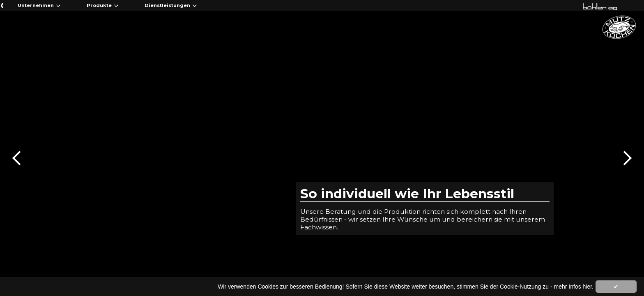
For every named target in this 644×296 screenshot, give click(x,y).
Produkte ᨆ (103, 5)
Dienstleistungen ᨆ (171, 5)
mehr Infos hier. (574, 287)
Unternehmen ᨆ (39, 5)
